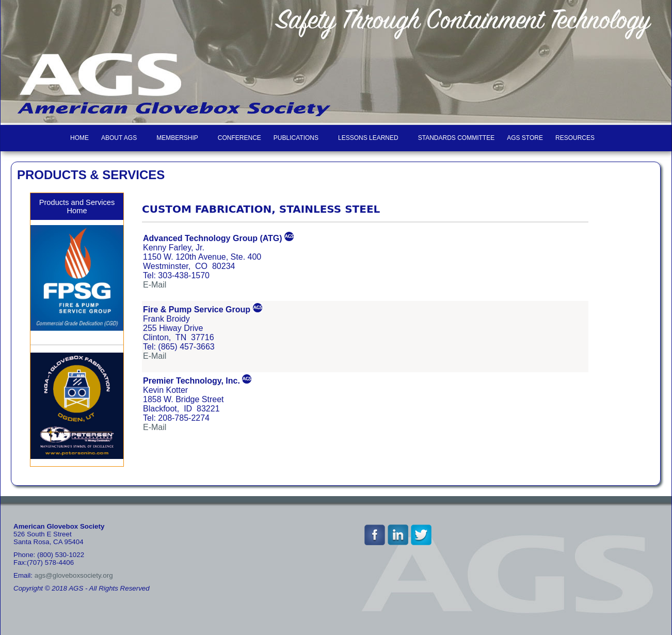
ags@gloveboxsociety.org (74, 575)
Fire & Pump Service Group (197, 309)
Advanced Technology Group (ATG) (213, 238)
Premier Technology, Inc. (191, 381)
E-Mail (155, 285)
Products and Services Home (77, 207)
